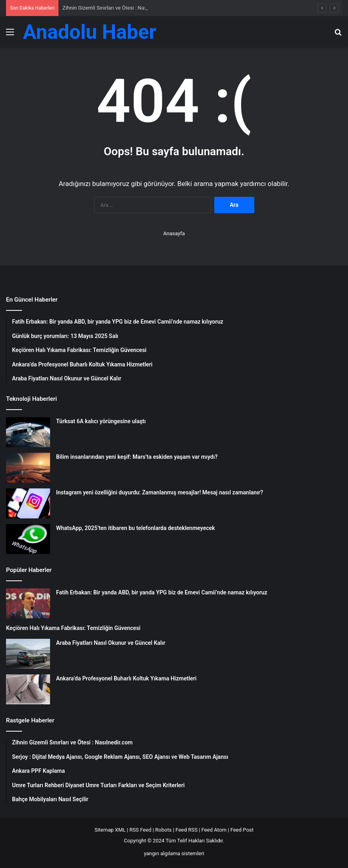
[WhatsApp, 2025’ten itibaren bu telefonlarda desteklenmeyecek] (28, 539)
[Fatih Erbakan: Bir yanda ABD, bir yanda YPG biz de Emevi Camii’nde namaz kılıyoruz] (28, 603)
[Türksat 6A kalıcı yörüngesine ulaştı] (28, 432)
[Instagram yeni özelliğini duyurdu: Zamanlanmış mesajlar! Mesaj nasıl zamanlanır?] (28, 503)
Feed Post (242, 830)
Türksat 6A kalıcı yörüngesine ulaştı (101, 421)
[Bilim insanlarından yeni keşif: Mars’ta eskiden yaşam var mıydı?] (28, 468)
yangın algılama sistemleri (174, 853)
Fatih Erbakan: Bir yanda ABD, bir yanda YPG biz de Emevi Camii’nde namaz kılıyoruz (162, 592)
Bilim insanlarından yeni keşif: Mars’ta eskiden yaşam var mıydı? (137, 457)
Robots (164, 830)
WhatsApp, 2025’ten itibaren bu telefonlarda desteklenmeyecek (136, 528)
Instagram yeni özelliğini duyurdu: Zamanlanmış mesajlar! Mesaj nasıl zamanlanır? (160, 492)
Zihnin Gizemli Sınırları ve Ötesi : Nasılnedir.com (117, 8)
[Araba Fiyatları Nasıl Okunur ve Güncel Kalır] (28, 654)
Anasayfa (174, 233)
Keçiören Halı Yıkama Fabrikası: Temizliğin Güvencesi (73, 628)
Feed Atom (214, 830)
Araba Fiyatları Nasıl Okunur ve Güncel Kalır (111, 643)
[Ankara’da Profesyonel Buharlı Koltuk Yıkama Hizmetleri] (28, 689)
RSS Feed (140, 830)
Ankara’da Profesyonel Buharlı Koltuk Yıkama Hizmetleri (126, 678)
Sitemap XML (110, 830)
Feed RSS (186, 830)
